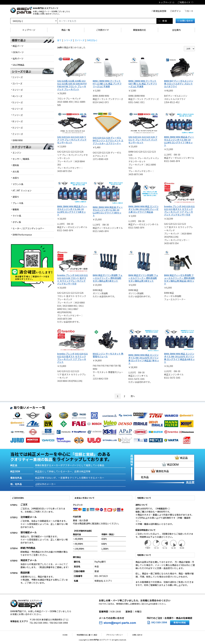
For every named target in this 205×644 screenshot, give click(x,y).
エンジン (17, 153)
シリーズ (68, 40)
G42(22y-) (92, 40)
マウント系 (18, 184)
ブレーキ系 (18, 203)
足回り (16, 197)
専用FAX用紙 (180, 622)
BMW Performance (22, 235)
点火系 (16, 172)
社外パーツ (18, 59)
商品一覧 (66, 30)
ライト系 (17, 216)
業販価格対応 (139, 30)
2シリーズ (80, 40)
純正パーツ (18, 46)
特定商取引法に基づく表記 (88, 635)
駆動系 (16, 209)
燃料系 (16, 165)
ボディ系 (17, 222)
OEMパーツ (18, 52)
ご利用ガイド (103, 30)
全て (59, 40)
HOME (69, 635)
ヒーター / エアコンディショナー (28, 228)
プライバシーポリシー (113, 635)
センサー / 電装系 (21, 159)
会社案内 (176, 30)
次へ (133, 396)
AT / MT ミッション (22, 190)
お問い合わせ (185, 21)
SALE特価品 (18, 65)
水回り (16, 178)
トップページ (29, 30)
